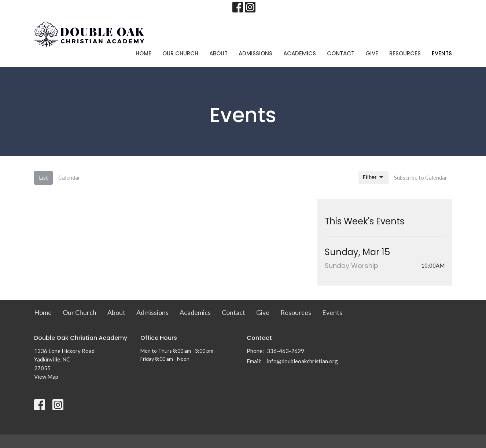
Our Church (180, 53)
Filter (373, 177)
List (43, 177)
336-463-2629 (286, 351)
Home (143, 53)
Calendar (69, 177)
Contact (341, 53)
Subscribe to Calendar (421, 177)
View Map (46, 377)
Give (372, 53)
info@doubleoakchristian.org (302, 361)
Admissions (255, 53)
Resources (405, 53)
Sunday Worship (351, 266)
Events (442, 53)
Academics (300, 53)
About (218, 53)
